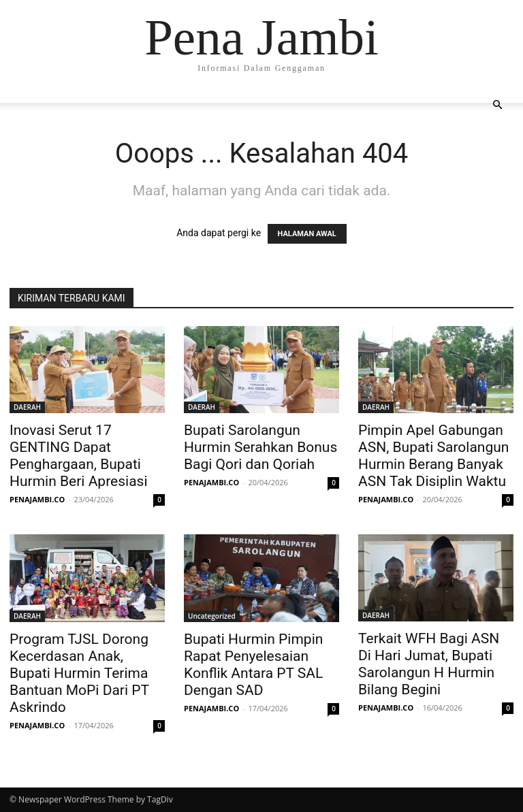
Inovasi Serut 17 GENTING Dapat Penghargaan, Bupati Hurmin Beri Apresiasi (80, 456)
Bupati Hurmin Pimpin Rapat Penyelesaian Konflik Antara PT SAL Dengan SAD (253, 665)
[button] (497, 105)
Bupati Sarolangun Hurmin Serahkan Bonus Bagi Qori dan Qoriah (260, 447)
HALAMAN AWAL (307, 234)
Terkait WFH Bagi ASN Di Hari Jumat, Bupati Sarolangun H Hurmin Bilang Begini (429, 664)
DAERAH (27, 407)
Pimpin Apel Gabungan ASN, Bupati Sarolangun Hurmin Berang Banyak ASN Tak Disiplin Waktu (433, 456)
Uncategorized (212, 616)
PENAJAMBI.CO (37, 499)
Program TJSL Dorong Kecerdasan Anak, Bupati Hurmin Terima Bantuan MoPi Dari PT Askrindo (79, 673)
